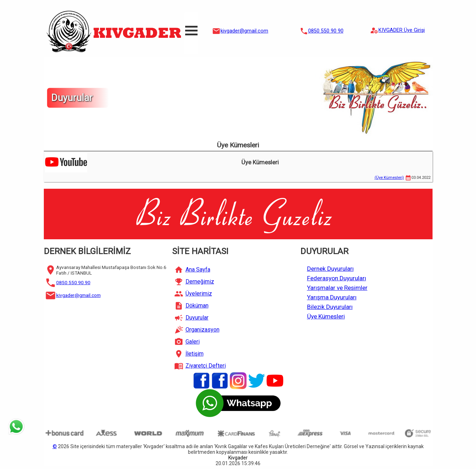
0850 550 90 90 (326, 31)
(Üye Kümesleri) (389, 178)
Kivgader (238, 458)
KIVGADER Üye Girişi (402, 30)
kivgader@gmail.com (244, 31)
